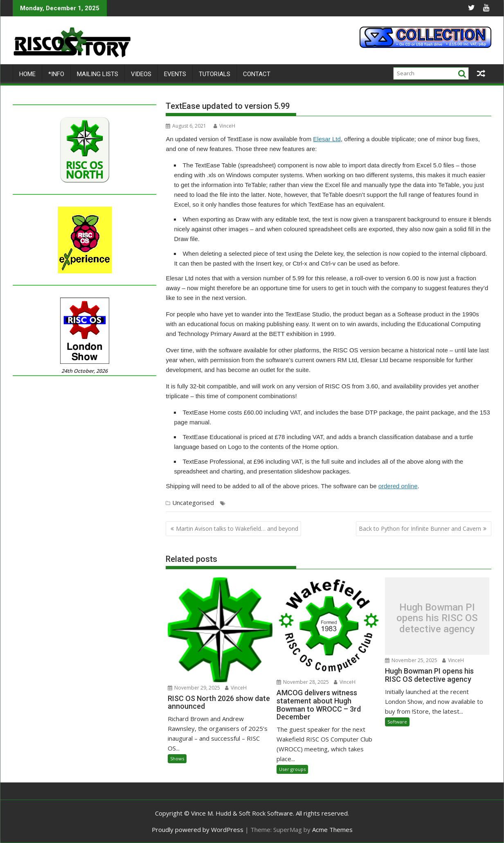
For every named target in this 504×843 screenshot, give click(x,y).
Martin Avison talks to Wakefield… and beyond (237, 529)
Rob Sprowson (274, 503)
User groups (292, 769)
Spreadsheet (333, 503)
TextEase (379, 503)
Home (27, 74)
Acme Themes (332, 829)
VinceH (224, 126)
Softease (305, 503)
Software (397, 722)
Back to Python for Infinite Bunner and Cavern (420, 529)
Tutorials (215, 74)
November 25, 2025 (411, 660)
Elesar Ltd (327, 139)
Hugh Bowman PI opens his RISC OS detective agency (437, 618)
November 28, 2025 (303, 682)
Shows (177, 758)
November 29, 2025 (194, 688)
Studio (358, 503)
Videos (141, 74)
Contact (257, 74)
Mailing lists (98, 74)
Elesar (247, 503)
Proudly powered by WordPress (198, 829)
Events (175, 74)
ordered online (398, 486)
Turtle (399, 503)
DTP (232, 503)
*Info (56, 74)
